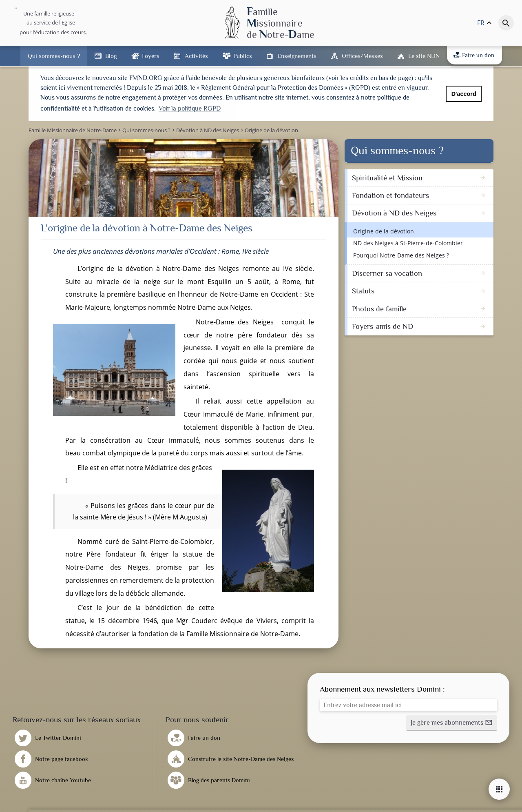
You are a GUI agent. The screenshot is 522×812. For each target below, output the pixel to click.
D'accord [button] (464, 94)
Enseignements (297, 56)
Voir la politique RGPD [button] (190, 109)
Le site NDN (424, 56)
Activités (196, 56)
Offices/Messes (362, 56)
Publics (243, 56)
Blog (111, 56)
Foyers (151, 56)
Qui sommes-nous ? (54, 56)
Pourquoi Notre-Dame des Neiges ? (401, 254)
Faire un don (474, 55)
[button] (452, 722)
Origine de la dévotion (384, 230)
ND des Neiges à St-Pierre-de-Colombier (408, 242)
